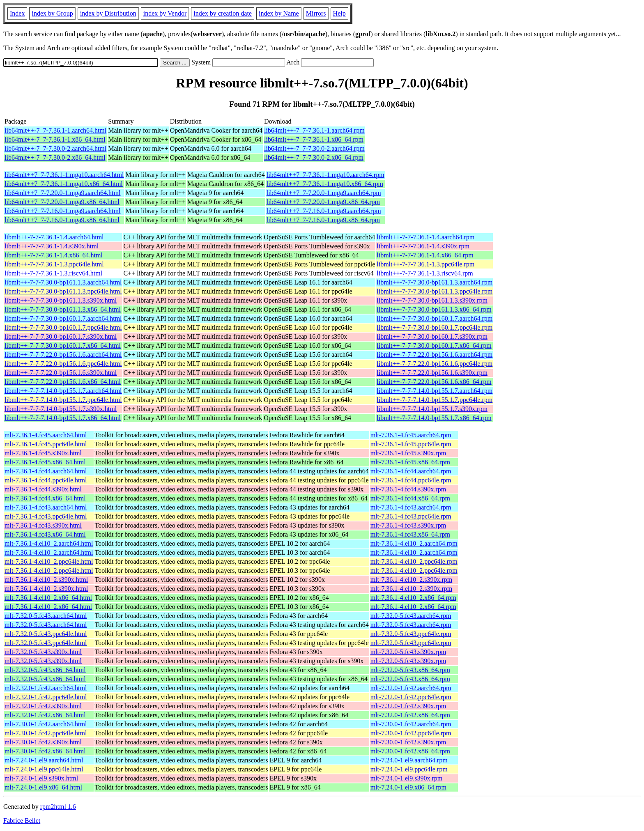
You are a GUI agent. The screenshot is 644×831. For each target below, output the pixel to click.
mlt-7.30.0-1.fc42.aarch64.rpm (411, 724)
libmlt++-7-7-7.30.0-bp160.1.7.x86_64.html (63, 345)
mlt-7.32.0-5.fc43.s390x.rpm (408, 652)
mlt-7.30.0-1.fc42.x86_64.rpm (410, 751)
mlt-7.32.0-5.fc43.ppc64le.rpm (411, 634)
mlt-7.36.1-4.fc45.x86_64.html (45, 462)
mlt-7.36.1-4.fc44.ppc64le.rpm (411, 480)
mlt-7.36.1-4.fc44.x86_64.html (45, 498)
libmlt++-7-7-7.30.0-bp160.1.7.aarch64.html (63, 318)
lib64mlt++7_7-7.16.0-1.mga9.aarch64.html (62, 211)
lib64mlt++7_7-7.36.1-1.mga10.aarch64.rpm (325, 175)
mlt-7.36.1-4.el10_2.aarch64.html (49, 543)
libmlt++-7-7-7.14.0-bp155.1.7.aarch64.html (63, 391)
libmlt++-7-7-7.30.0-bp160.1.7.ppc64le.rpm (435, 327)
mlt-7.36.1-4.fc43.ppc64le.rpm (411, 516)
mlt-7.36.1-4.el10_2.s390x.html (46, 580)
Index (17, 13)
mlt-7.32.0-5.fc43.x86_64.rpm (410, 670)
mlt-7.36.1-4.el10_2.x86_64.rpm (413, 598)
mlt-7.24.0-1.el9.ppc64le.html (44, 769)
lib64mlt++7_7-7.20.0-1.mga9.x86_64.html (62, 202)
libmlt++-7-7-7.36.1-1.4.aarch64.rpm (425, 237)
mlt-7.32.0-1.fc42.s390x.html (43, 706)
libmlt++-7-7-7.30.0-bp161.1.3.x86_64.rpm (434, 309)
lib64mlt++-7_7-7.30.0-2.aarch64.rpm (314, 148)
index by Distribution (108, 13)
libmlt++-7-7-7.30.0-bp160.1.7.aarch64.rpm (435, 318)
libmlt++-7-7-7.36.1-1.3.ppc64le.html (54, 264)
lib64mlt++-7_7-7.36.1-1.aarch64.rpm (314, 130)
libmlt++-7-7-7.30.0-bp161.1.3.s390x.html (61, 300)
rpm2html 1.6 (58, 807)
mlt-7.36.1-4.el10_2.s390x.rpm (412, 580)
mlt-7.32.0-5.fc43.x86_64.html (45, 670)
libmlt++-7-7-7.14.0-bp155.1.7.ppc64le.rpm (435, 400)
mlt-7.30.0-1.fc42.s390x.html (43, 742)
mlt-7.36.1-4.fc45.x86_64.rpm (410, 462)
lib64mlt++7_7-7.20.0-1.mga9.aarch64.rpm (324, 193)
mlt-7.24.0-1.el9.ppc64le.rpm (409, 769)
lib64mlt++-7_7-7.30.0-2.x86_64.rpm (314, 157)
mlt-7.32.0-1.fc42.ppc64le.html (46, 697)
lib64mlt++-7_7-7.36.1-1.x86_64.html (55, 139)
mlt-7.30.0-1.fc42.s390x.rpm (408, 742)
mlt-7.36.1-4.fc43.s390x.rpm (408, 525)
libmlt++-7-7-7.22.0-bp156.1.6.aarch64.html (63, 355)
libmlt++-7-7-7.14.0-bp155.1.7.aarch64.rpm (435, 391)
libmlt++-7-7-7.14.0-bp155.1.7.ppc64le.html (63, 400)
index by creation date (223, 13)
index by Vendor (165, 13)
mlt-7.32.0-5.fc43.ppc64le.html (46, 634)
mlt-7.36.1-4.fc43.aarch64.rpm (411, 507)
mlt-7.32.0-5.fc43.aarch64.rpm (411, 616)
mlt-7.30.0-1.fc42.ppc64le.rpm (411, 733)
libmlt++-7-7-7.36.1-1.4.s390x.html (52, 246)
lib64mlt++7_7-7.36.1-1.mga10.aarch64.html (64, 175)
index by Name (279, 13)
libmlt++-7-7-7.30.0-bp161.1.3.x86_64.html (63, 309)
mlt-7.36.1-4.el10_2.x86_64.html (48, 598)
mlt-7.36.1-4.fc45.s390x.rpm (408, 453)
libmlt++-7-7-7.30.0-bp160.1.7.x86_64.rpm (434, 345)
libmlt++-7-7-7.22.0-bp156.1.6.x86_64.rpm (434, 382)
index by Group (52, 13)
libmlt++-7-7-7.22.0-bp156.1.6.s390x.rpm (432, 373)
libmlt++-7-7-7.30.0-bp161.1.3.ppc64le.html (63, 291)
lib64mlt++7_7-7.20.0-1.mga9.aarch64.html (62, 193)
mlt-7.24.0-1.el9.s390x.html (41, 778)
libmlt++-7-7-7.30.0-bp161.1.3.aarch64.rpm (435, 282)
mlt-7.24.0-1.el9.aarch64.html (44, 760)
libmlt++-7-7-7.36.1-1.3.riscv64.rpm (425, 273)
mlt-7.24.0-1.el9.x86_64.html (43, 787)
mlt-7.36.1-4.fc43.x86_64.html (45, 534)
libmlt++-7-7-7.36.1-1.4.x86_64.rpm (425, 255)
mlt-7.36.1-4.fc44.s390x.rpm (408, 489)
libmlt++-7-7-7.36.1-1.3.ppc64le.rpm (425, 264)
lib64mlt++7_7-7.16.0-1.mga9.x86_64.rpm (323, 220)
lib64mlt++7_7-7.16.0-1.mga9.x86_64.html (62, 220)
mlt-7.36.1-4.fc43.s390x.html (43, 525)
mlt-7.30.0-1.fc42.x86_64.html (45, 751)
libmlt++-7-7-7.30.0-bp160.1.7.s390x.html (61, 336)
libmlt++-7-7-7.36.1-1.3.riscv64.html (53, 273)
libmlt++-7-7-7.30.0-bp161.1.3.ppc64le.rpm (435, 291)
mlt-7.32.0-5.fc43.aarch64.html (46, 616)
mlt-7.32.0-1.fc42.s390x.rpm (408, 706)
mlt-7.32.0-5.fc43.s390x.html (43, 652)
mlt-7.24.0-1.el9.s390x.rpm (407, 778)
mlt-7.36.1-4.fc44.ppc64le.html (46, 480)
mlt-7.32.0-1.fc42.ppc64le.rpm (411, 697)
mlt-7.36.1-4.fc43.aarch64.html (46, 507)
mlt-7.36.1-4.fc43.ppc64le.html (46, 516)
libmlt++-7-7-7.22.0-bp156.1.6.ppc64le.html (63, 364)
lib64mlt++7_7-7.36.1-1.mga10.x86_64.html (64, 184)
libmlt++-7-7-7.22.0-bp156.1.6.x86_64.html (63, 382)
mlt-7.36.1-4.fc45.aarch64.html (46, 435)
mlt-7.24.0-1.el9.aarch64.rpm (409, 760)
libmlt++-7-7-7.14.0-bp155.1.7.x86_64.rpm (434, 418)
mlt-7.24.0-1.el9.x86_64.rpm (408, 787)
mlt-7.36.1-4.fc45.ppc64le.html (46, 444)
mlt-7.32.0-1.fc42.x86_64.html (45, 715)
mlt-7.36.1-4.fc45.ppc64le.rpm (411, 444)
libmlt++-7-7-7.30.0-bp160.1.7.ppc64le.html (63, 327)
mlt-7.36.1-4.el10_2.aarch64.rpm (414, 543)
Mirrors (316, 13)
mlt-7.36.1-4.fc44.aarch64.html (46, 471)
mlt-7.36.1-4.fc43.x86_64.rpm (410, 534)
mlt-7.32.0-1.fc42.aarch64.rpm (411, 688)
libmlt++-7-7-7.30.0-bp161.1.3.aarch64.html (63, 282)
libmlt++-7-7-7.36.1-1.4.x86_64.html (54, 255)
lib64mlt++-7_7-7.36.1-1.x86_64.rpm (314, 139)
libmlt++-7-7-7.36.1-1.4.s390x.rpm (423, 246)
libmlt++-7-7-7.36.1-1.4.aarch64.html (54, 237)
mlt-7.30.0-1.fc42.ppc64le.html (46, 733)
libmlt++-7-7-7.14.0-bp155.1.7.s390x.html (61, 409)
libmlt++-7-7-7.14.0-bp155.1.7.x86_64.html (63, 418)
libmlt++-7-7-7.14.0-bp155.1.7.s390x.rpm (432, 409)
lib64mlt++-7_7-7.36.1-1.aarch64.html (55, 130)
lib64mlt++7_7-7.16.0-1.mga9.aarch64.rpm (324, 211)
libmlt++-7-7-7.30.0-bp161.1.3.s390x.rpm (432, 300)
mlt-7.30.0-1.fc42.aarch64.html (46, 724)
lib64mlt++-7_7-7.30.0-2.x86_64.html (55, 157)
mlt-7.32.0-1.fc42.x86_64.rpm (410, 715)
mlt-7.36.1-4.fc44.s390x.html (43, 489)
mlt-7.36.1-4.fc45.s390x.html (43, 453)
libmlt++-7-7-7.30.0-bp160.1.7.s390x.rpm (432, 336)
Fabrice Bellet (22, 821)
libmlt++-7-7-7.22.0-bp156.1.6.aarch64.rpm (435, 355)
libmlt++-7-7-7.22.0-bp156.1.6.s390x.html (61, 373)
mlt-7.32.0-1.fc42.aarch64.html (46, 688)
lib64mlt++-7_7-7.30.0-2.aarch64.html (55, 148)
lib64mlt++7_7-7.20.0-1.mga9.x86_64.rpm (323, 202)
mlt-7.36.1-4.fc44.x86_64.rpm (410, 498)
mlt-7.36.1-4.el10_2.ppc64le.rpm (414, 561)
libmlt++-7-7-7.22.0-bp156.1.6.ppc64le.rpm (435, 364)
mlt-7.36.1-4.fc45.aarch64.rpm (411, 435)
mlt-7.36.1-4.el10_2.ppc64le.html (49, 561)
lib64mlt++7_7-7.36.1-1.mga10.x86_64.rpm (325, 184)
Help (339, 13)
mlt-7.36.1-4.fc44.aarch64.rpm (411, 471)
